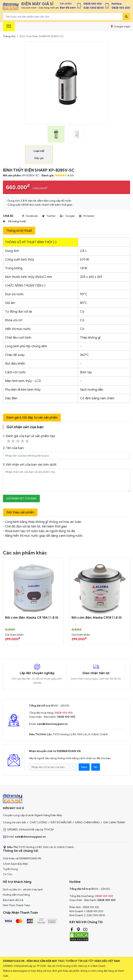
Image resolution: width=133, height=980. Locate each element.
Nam (84, 767)
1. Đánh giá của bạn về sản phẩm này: (29, 439)
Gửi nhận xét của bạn (21, 498)
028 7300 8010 (94, 8)
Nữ (96, 767)
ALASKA (10, 630)
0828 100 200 (121, 8)
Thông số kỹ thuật (19, 231)
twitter (49, 216)
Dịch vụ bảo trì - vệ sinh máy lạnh (23, 890)
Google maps (121, 26)
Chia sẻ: (8, 216)
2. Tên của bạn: (14, 448)
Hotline (117, 4)
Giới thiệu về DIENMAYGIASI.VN (22, 858)
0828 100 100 (93, 4)
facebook (30, 216)
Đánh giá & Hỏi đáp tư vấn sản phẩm (32, 418)
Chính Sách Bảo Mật (15, 864)
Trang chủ (9, 36)
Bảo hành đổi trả (13, 900)
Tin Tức (8, 874)
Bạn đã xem (68, 8)
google (67, 216)
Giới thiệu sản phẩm (20, 512)
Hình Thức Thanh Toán (17, 905)
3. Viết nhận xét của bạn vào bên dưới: (30, 465)
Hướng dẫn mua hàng (16, 895)
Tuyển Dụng (10, 869)
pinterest (87, 216)
